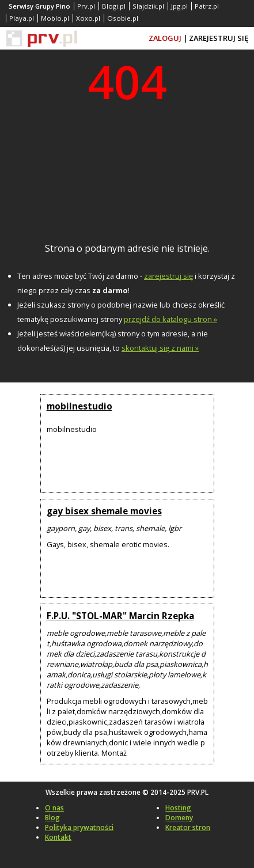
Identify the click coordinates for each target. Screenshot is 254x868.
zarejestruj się (168, 276)
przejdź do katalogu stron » (170, 319)
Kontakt (58, 837)
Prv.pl (86, 6)
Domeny (179, 818)
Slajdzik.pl (148, 6)
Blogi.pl (114, 6)
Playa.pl (22, 18)
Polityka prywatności (79, 827)
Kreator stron (188, 827)
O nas (54, 808)
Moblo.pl (55, 18)
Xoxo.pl (88, 18)
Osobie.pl (123, 18)
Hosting (178, 808)
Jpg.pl (179, 6)
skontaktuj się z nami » (160, 348)
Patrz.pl (207, 6)
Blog (52, 818)
